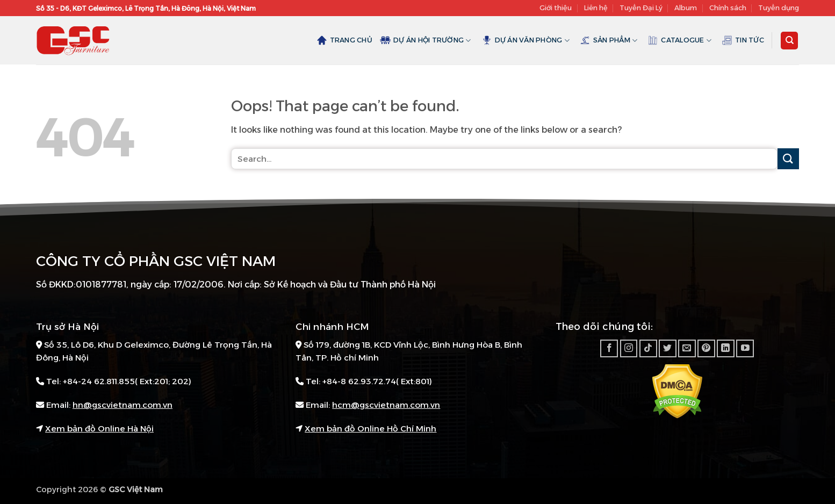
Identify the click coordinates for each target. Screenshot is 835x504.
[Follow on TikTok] (648, 348)
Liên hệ (596, 8)
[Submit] (788, 159)
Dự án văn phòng (526, 40)
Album (686, 8)
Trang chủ (344, 40)
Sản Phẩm (609, 40)
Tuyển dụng (779, 8)
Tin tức (743, 40)
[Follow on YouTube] (745, 348)
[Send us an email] (687, 348)
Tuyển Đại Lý (641, 8)
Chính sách (728, 8)
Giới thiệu (556, 8)
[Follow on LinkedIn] (726, 348)
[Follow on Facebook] (609, 348)
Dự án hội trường (426, 40)
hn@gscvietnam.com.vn (123, 405)
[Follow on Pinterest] (706, 348)
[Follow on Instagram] (629, 348)
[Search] (789, 41)
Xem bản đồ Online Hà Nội (99, 429)
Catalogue (679, 40)
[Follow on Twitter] (668, 348)
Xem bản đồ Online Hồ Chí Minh (370, 429)
